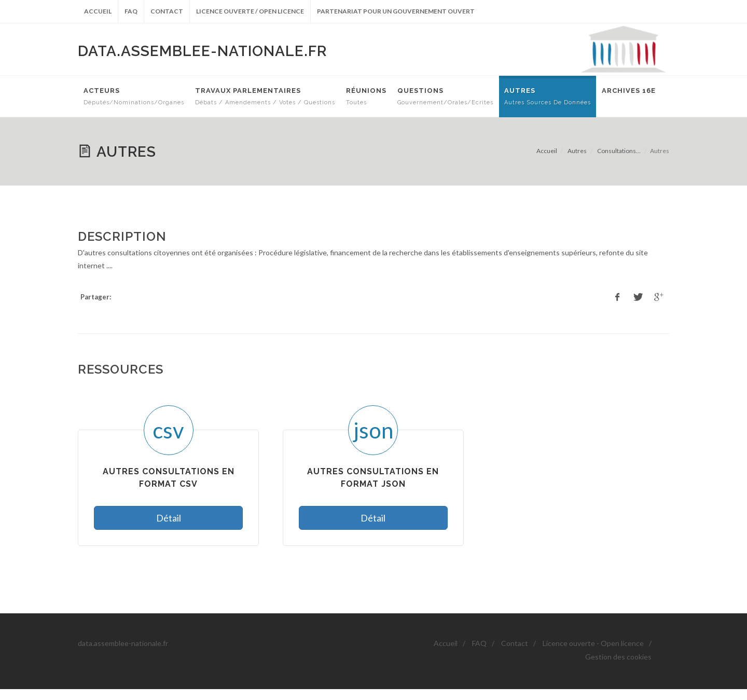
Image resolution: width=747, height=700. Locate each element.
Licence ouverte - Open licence (593, 643)
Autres (577, 151)
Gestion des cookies (618, 657)
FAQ (131, 11)
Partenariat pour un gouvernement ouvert (396, 11)
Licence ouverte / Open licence (250, 11)
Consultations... (619, 151)
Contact (167, 11)
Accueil (98, 11)
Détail (169, 518)
